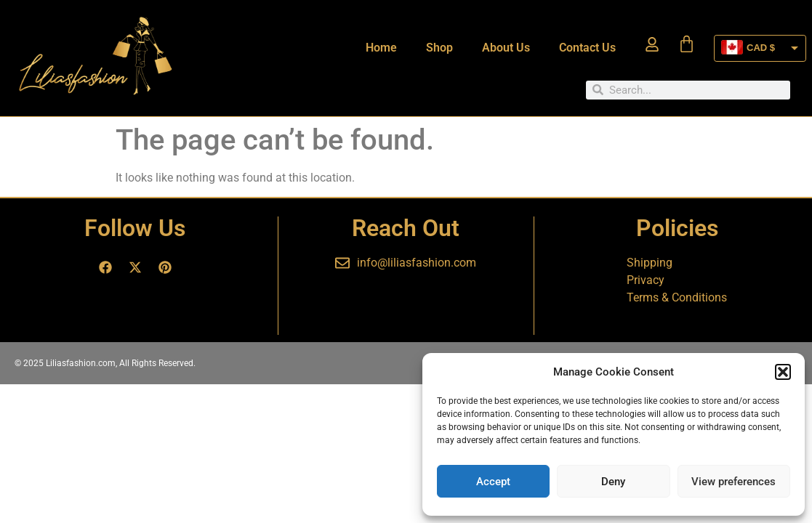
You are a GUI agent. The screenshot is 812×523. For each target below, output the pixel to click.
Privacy (646, 280)
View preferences (733, 482)
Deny (613, 482)
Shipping (650, 263)
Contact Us (587, 48)
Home (381, 48)
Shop (439, 48)
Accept (493, 482)
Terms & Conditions (677, 297)
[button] (783, 372)
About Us (506, 48)
